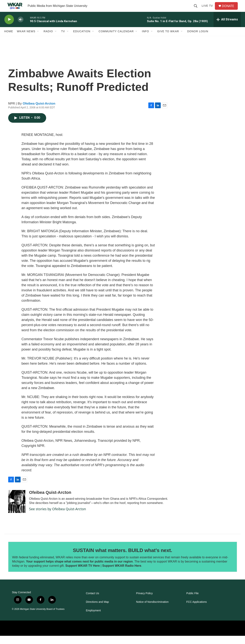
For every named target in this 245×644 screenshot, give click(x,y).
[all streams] (227, 28)
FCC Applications (196, 610)
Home (9, 40)
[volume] (21, 28)
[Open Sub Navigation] (38, 40)
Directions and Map (98, 610)
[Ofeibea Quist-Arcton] (17, 510)
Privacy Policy (144, 602)
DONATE (230, 10)
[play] (9, 28)
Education (82, 40)
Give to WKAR (168, 40)
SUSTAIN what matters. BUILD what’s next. (122, 559)
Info (145, 40)
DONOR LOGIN (198, 40)
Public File (192, 602)
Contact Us (93, 602)
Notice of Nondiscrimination (152, 610)
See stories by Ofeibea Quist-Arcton (58, 517)
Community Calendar (116, 40)
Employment (93, 619)
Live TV (209, 10)
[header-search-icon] (197, 10)
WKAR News (26, 40)
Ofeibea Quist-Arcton (39, 112)
